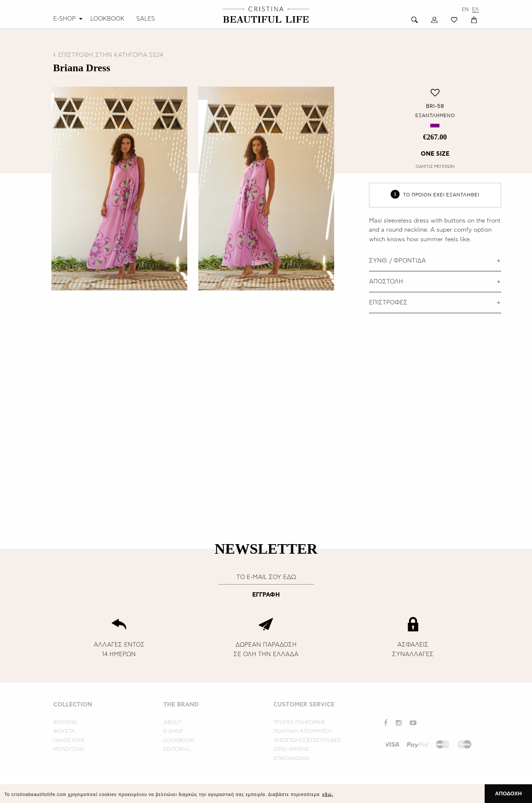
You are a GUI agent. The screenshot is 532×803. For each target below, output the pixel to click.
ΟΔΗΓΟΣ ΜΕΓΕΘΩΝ (435, 167)
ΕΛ (475, 10)
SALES (146, 19)
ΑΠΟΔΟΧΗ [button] (508, 793)
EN (465, 10)
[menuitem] (69, 19)
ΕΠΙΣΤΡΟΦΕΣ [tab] (388, 303)
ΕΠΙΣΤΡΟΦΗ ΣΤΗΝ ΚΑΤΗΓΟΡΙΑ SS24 (111, 55)
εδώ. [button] (328, 795)
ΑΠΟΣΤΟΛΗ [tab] (386, 282)
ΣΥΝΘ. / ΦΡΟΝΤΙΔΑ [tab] (397, 261)
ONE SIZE (435, 154)
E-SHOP (64, 19)
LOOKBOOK (107, 19)
